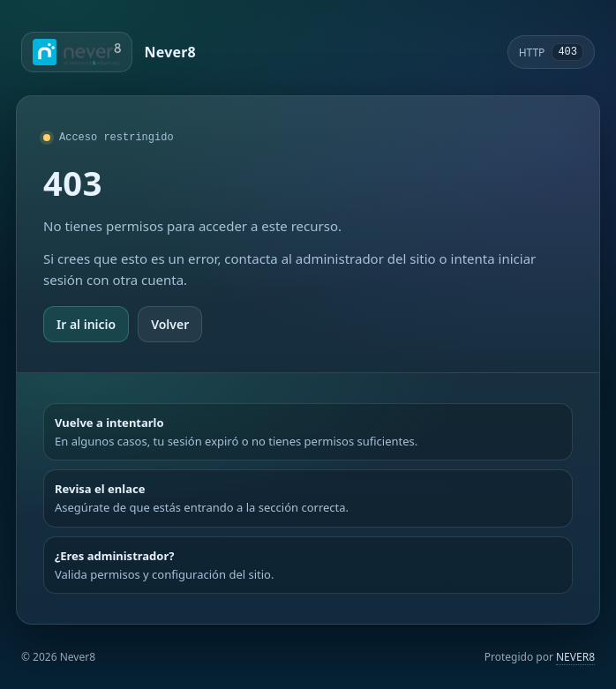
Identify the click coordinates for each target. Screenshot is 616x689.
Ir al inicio (86, 324)
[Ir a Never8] (109, 52)
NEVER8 (575, 657)
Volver (170, 324)
